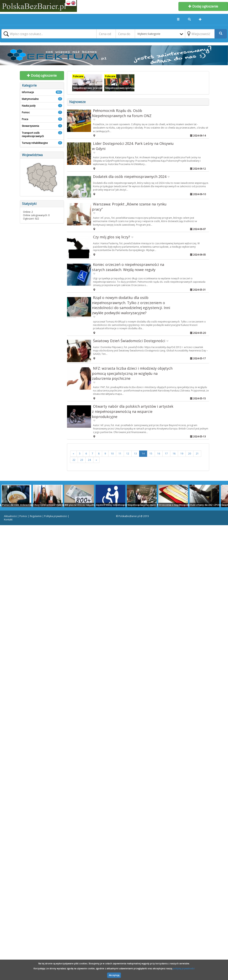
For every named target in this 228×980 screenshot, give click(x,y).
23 (82, 460)
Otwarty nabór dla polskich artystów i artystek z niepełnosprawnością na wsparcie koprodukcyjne (133, 411)
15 (151, 454)
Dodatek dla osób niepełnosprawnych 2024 (130, 177)
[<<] (73, 454)
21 (197, 454)
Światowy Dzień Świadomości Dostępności (129, 341)
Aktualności (10, 516)
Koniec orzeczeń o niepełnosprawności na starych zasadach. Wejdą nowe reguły (128, 267)
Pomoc (23, 516)
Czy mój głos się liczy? (112, 237)
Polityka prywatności (56, 516)
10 (112, 454)
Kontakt (8, 520)
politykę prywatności (184, 968)
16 (159, 454)
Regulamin (36, 516)
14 (143, 454)
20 (190, 454)
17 (166, 454)
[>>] (96, 460)
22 (74, 460)
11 (120, 454)
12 (128, 454)
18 (174, 454)
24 (89, 460)
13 (135, 454)
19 (182, 454)
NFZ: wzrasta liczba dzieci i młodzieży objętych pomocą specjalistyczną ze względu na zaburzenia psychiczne (132, 373)
